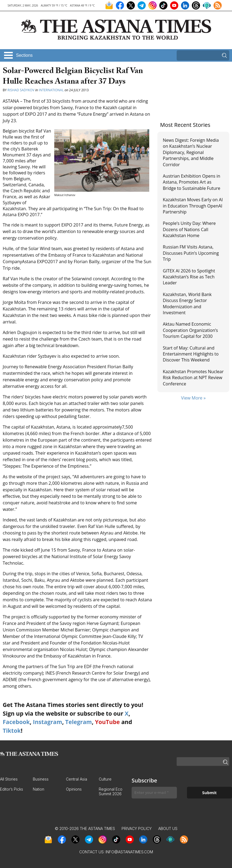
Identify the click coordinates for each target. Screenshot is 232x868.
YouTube (107, 722)
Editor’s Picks (12, 789)
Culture (105, 779)
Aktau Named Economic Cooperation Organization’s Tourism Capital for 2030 (190, 330)
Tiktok (12, 731)
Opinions (74, 789)
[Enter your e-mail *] (154, 793)
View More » (193, 398)
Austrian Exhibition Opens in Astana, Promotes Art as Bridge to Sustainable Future (192, 182)
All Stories (9, 779)
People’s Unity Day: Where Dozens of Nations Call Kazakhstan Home (189, 229)
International (51, 90)
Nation (39, 789)
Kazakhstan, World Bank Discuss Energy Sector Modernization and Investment (187, 304)
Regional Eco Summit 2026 (111, 791)
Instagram (47, 722)
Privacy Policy (137, 828)
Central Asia (77, 779)
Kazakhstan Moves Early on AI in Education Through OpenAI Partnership (193, 206)
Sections (24, 55)
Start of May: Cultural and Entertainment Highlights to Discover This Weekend (191, 354)
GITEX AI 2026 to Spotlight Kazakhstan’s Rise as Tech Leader (189, 277)
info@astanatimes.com (129, 852)
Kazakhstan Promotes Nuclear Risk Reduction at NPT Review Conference (193, 378)
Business (41, 779)
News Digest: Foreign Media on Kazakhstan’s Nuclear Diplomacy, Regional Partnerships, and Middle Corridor (191, 152)
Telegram (78, 722)
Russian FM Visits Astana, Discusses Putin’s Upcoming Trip (191, 253)
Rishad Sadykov (21, 90)
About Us (168, 828)
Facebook (16, 722)
